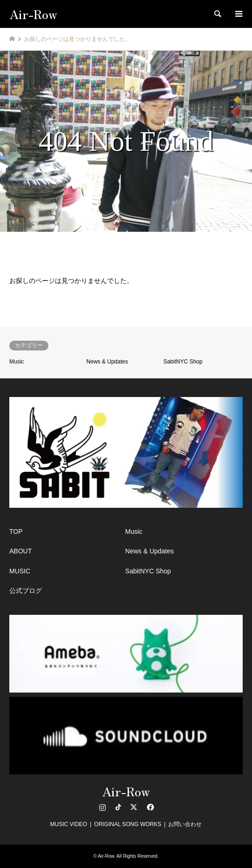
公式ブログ (26, 591)
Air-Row (126, 791)
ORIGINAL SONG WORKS (128, 824)
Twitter (134, 807)
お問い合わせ (185, 824)
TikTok (118, 807)
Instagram (102, 807)
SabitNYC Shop (183, 362)
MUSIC (20, 571)
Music (17, 362)
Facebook (150, 807)
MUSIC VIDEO (69, 824)
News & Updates (107, 362)
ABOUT (20, 551)
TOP (16, 532)
